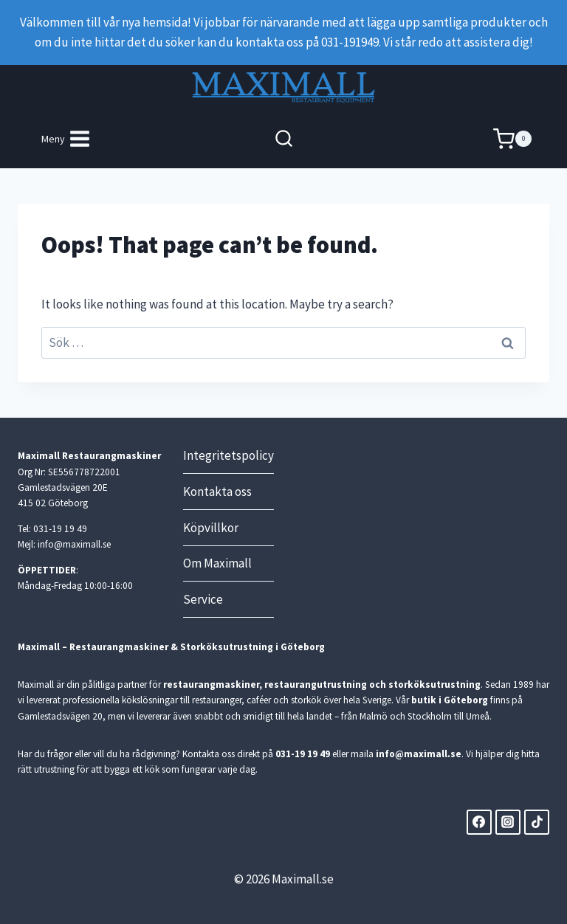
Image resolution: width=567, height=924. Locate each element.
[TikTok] (537, 822)
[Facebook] (479, 822)
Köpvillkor (211, 528)
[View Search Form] (284, 139)
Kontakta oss (217, 492)
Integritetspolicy (228, 455)
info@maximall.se (419, 754)
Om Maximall (217, 563)
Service (203, 599)
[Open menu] (66, 139)
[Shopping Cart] (512, 139)
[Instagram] (508, 822)
